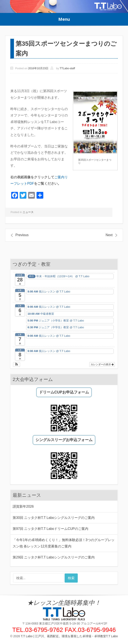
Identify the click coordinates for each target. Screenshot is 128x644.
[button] (17, 364)
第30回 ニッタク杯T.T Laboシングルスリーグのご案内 (54, 518)
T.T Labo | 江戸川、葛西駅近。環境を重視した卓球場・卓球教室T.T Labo (69, 636)
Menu (64, 19)
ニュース (28, 212)
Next (109, 235)
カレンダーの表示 (102, 364)
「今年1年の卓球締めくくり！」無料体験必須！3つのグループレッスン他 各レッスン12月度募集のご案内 (64, 543)
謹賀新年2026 (23, 506)
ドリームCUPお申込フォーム (64, 392)
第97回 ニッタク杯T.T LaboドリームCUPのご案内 (50, 529)
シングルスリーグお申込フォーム (64, 440)
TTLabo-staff (67, 68)
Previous (22, 235)
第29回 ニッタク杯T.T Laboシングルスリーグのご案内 (54, 557)
